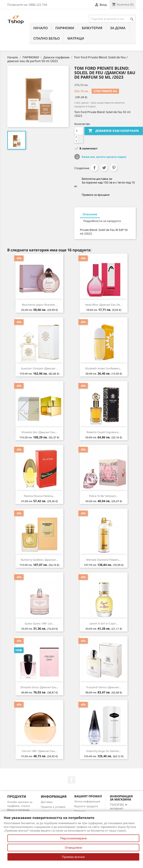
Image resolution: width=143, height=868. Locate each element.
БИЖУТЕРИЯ (92, 28)
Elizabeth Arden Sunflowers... (104, 368)
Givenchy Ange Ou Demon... (104, 751)
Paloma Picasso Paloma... (39, 496)
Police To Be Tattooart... (104, 496)
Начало (40, 28)
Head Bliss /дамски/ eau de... (104, 305)
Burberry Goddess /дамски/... (39, 560)
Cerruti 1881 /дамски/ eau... (39, 751)
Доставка (47, 802)
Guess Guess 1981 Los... (39, 623)
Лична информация (87, 801)
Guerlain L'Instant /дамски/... (39, 368)
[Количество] (79, 131)
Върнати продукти (86, 806)
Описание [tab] (90, 214)
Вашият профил (88, 796)
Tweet (104, 168)
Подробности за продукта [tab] (102, 221)
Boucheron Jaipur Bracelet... (39, 305)
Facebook (71, 780)
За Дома (118, 28)
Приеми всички (73, 857)
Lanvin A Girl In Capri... (104, 623)
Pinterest (114, 168)
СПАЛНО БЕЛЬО (47, 38)
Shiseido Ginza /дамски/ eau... (39, 687)
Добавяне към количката (114, 131)
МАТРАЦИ (76, 38)
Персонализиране (73, 838)
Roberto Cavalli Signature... (104, 432)
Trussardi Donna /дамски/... (104, 687)
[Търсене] (112, 19)
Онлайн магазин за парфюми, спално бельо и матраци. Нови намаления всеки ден (20, 810)
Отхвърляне (73, 848)
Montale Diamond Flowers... (104, 560)
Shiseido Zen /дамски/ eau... (39, 432)
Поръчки (80, 811)
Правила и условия (53, 807)
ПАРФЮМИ (65, 28)
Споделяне (94, 168)
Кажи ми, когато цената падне (104, 157)
